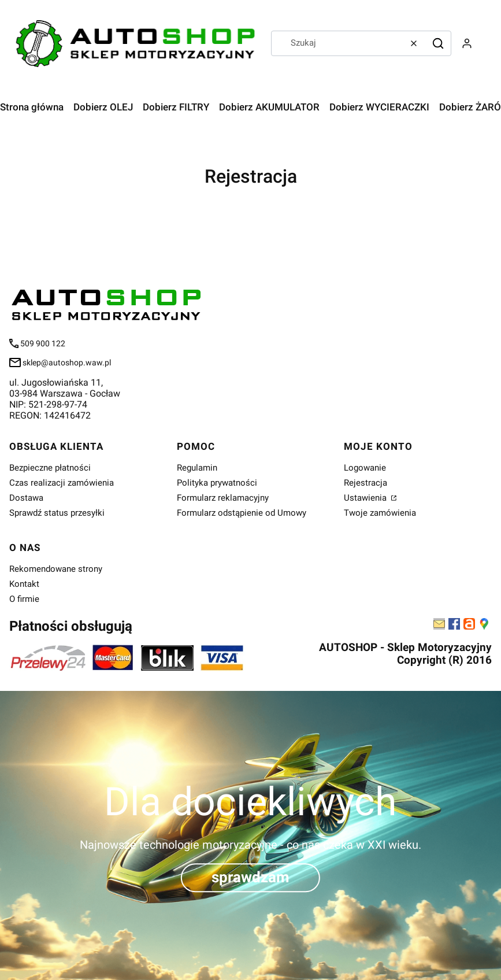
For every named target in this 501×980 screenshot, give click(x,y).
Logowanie (365, 468)
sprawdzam (250, 877)
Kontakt (24, 584)
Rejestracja (365, 483)
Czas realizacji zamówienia (62, 483)
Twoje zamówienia (380, 513)
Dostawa (26, 498)
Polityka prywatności (217, 483)
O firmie (24, 599)
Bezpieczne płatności (50, 468)
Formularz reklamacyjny (223, 498)
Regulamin (197, 468)
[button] (438, 43)
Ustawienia (366, 498)
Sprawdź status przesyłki (57, 513)
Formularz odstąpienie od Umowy (242, 513)
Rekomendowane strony (56, 569)
